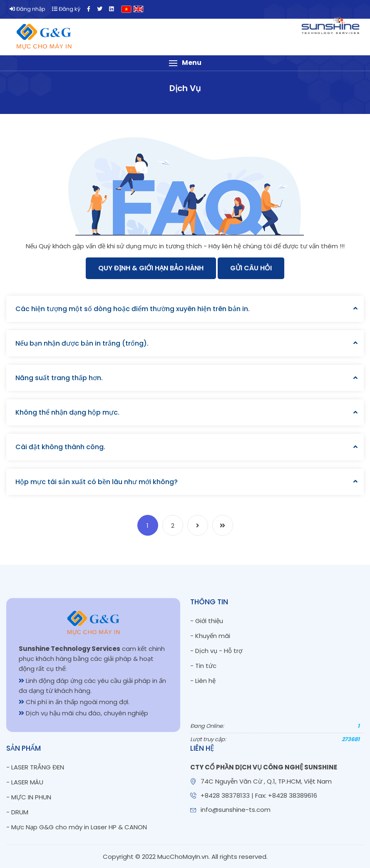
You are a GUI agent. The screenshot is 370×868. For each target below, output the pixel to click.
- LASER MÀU (25, 782)
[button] (185, 63)
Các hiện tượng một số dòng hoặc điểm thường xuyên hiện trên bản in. (133, 309)
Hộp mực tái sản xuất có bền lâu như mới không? (97, 482)
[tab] (185, 309)
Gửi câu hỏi (251, 268)
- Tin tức (203, 666)
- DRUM (17, 812)
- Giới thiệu (207, 621)
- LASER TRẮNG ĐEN (35, 767)
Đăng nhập (27, 9)
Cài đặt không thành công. (60, 447)
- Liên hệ (203, 681)
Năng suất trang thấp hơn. (59, 378)
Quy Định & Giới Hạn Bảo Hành (151, 268)
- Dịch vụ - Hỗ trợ (216, 651)
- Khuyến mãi (210, 636)
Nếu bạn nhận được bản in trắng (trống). (82, 343)
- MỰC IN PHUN (29, 797)
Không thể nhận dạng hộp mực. (67, 412)
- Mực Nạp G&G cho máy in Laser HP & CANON (77, 827)
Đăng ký (66, 9)
